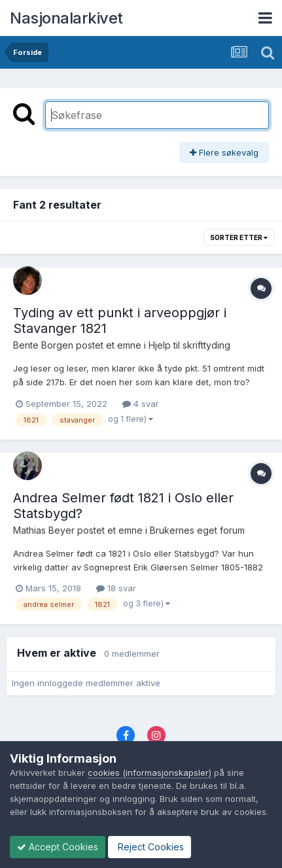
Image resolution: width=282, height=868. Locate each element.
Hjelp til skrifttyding (189, 345)
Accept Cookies (58, 847)
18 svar (116, 588)
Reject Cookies (150, 847)
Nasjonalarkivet (66, 18)
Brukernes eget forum (197, 530)
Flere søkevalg (224, 152)
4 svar (141, 404)
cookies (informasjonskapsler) (150, 773)
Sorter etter (239, 237)
